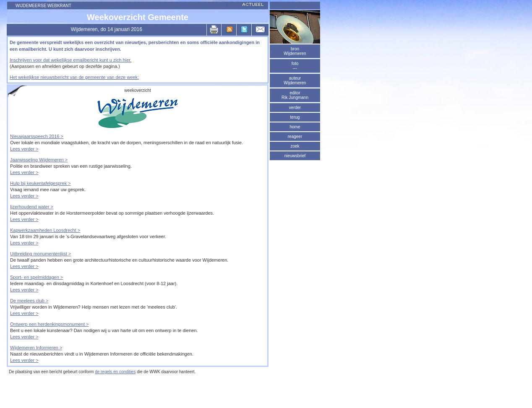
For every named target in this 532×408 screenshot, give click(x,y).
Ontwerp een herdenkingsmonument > (49, 324)
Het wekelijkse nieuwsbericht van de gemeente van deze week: (74, 77)
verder (295, 108)
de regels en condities (115, 372)
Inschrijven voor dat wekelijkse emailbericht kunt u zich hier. (70, 60)
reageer (295, 136)
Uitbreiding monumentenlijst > (40, 254)
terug (295, 117)
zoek (295, 146)
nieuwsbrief (295, 156)
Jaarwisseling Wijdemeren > (39, 160)
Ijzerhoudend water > (32, 207)
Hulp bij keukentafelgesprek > (40, 183)
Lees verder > (24, 149)
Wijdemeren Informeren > (36, 348)
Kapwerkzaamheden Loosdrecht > (45, 230)
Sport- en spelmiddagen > (37, 277)
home (295, 127)
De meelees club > (29, 301)
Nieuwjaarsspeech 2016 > (37, 136)
